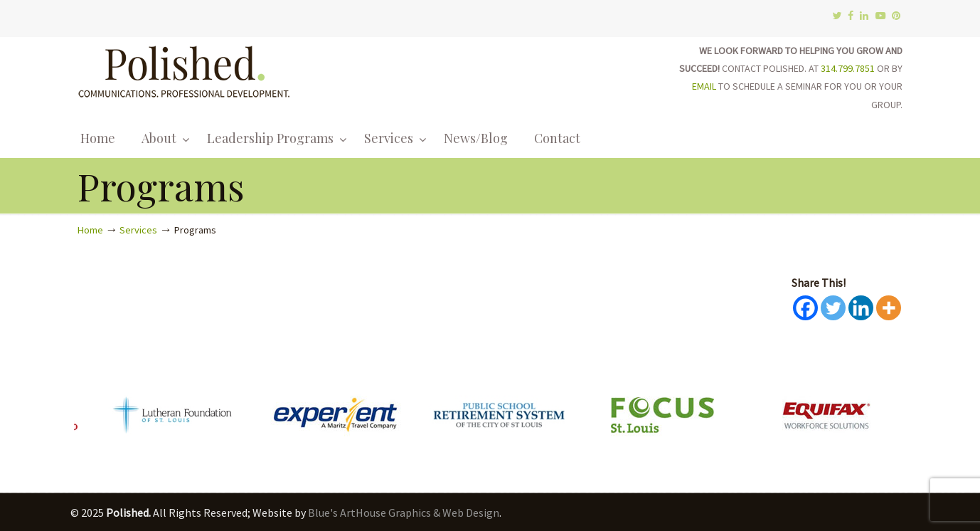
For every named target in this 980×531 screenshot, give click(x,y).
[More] (889, 308)
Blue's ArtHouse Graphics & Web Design (404, 512)
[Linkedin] (861, 308)
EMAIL (704, 86)
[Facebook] (805, 308)
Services (138, 230)
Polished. (184, 69)
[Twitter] (833, 308)
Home (90, 230)
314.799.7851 (848, 68)
